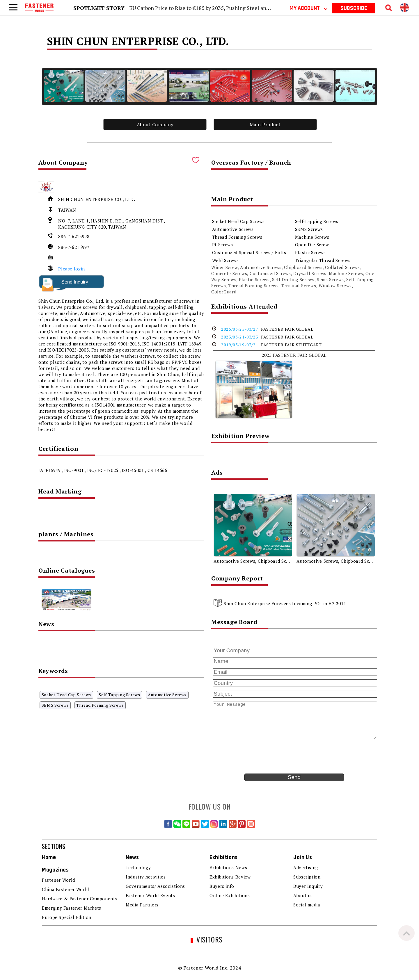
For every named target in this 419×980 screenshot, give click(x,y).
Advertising (306, 867)
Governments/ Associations (155, 886)
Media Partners (142, 905)
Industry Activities (146, 877)
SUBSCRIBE (354, 8)
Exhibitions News (228, 867)
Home (49, 857)
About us (303, 895)
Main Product (265, 124)
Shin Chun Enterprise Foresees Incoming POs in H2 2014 (285, 603)
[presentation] (255, 756)
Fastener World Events (150, 895)
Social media (307, 905)
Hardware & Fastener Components (80, 899)
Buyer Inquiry (308, 886)
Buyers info (222, 886)
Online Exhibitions (230, 895)
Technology (138, 867)
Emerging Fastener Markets (72, 908)
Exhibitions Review (230, 877)
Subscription (307, 877)
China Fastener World (65, 889)
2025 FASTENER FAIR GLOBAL (294, 355)
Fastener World (58, 880)
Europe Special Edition (67, 917)
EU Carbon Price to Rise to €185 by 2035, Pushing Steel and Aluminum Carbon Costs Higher (237, 8)
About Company (155, 124)
